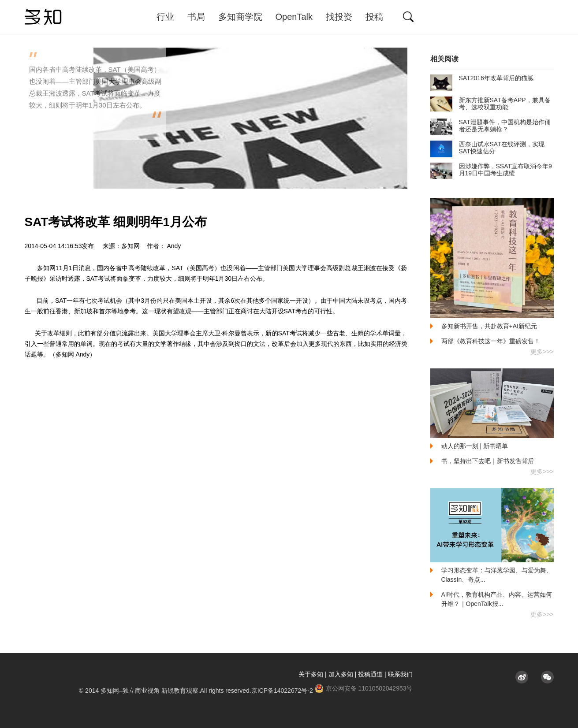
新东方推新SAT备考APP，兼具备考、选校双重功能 (490, 104)
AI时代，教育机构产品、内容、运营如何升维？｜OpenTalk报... (497, 599)
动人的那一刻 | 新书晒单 (475, 446)
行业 (165, 17)
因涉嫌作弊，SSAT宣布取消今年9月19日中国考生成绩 (491, 170)
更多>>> (542, 352)
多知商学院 (240, 17)
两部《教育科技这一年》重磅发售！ (491, 341)
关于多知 (311, 674)
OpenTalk (294, 17)
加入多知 (341, 674)
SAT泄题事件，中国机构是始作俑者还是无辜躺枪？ (490, 126)
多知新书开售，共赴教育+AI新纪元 (489, 326)
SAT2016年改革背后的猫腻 (482, 78)
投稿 (374, 17)
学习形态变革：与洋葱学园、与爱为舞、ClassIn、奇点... (497, 575)
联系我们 (400, 674)
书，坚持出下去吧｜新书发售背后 (488, 461)
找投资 (339, 17)
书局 (196, 17)
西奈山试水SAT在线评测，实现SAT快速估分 (487, 148)
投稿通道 (370, 674)
